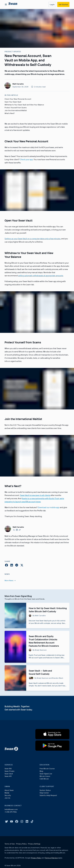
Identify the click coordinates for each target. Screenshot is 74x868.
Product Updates (13, 52)
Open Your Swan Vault (13, 105)
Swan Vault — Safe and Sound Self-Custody (41, 685)
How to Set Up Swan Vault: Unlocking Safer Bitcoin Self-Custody (41, 621)
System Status (45, 803)
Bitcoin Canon (45, 789)
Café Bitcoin (44, 791)
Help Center (44, 806)
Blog (41, 784)
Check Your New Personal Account (18, 102)
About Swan (9, 803)
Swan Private (10, 784)
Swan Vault (9, 786)
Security (8, 808)
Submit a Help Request (49, 808)
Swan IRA (8, 781)
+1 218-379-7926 (11, 825)
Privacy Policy (22, 857)
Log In (52, 4)
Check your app (42, 163)
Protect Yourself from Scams (16, 111)
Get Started (63, 4)
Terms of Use (10, 857)
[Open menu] (6, 4)
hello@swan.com (11, 822)
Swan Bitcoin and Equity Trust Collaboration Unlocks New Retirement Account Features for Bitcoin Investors (45, 654)
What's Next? (10, 116)
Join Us (7, 811)
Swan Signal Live (46, 786)
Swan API (8, 789)
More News (10, 590)
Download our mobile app (53, 517)
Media (7, 806)
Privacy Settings (35, 857)
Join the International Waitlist (16, 114)
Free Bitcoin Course (47, 781)
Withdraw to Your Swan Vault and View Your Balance (25, 108)
